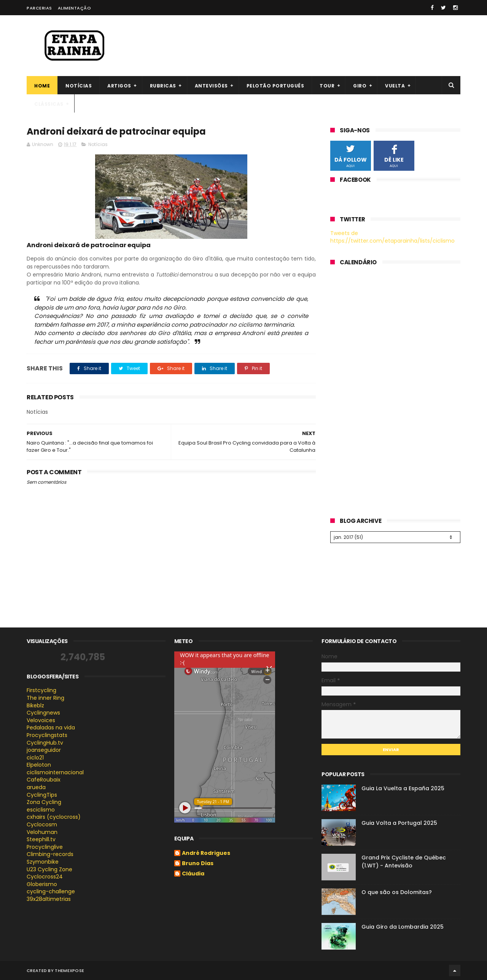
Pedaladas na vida (51, 727)
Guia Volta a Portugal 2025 (399, 823)
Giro (360, 86)
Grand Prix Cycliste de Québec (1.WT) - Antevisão (404, 862)
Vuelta (395, 86)
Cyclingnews (43, 713)
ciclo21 (35, 758)
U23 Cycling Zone (49, 869)
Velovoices (41, 720)
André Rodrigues (206, 853)
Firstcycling (41, 690)
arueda (36, 787)
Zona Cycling (44, 802)
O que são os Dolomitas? (397, 892)
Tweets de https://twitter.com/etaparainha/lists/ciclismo (392, 237)
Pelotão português (275, 86)
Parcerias (39, 8)
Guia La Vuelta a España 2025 (403, 788)
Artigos (119, 86)
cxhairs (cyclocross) (54, 817)
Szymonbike (43, 862)
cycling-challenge (51, 891)
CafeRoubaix (44, 780)
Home (42, 86)
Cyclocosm (42, 824)
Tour (327, 86)
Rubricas (163, 86)
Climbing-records (50, 854)
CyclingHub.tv (45, 743)
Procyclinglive (45, 847)
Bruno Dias (198, 864)
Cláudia (193, 874)
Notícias (79, 86)
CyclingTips (42, 795)
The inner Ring (45, 698)
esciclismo (41, 810)
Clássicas (49, 104)
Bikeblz (35, 705)
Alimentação (75, 8)
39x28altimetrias (49, 899)
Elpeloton (39, 765)
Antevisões (211, 86)
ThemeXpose (69, 970)
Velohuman (42, 832)
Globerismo (42, 884)
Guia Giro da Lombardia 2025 (403, 927)
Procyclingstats (47, 735)
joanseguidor (44, 750)
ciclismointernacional (55, 772)
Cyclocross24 (45, 877)
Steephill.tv (41, 839)
